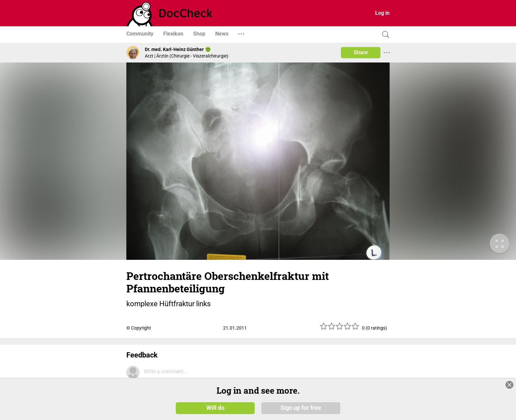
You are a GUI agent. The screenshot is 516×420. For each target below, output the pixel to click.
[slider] (340, 329)
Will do (215, 408)
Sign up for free (301, 408)
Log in (382, 13)
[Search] (384, 35)
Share (361, 52)
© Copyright (139, 328)
